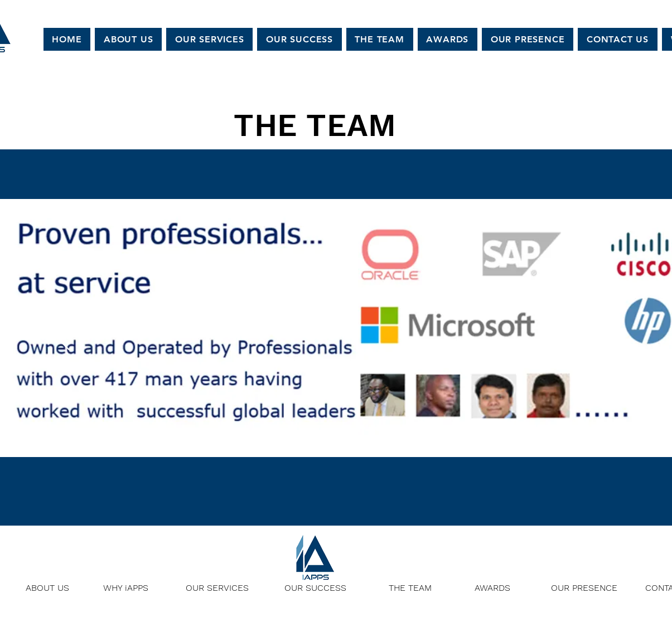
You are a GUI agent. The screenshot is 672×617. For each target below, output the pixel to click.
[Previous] (63, 338)
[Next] (609, 338)
